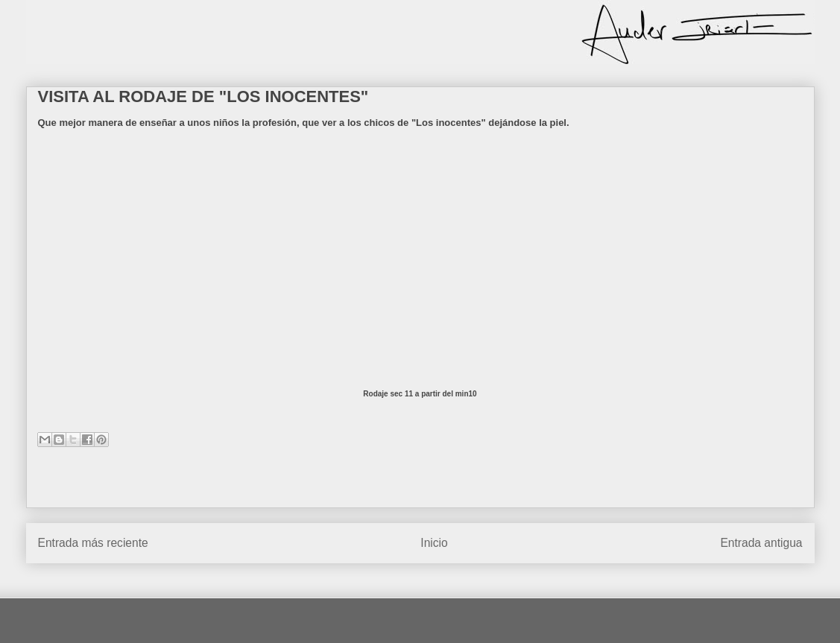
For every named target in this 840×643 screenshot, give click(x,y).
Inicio (434, 543)
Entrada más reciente (93, 543)
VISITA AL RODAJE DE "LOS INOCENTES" (203, 96)
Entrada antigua (761, 543)
